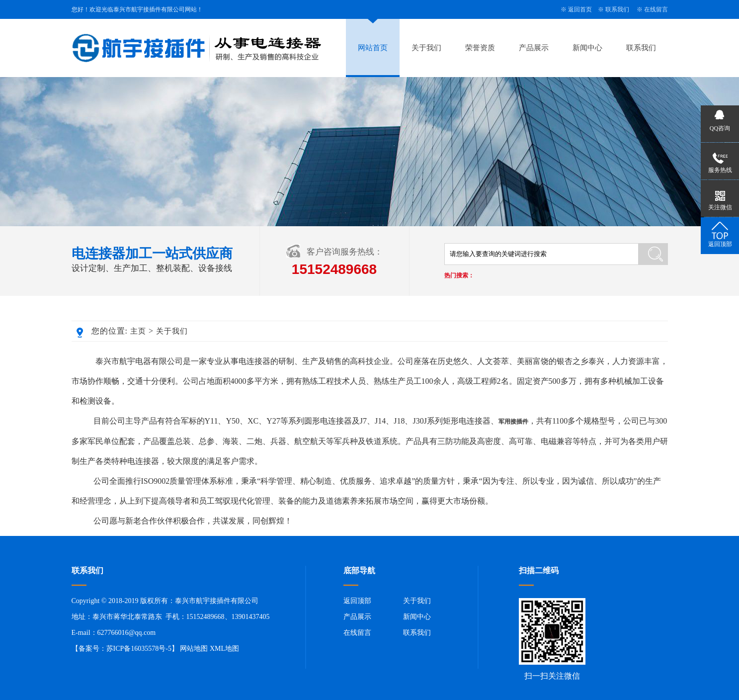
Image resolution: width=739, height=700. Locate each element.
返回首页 (580, 9)
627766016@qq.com (127, 633)
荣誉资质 (480, 48)
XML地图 (224, 649)
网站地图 (194, 649)
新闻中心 (587, 48)
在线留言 (656, 9)
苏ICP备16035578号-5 (139, 649)
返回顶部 (357, 601)
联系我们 (617, 9)
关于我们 (426, 48)
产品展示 (534, 48)
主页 (138, 331)
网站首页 (373, 48)
